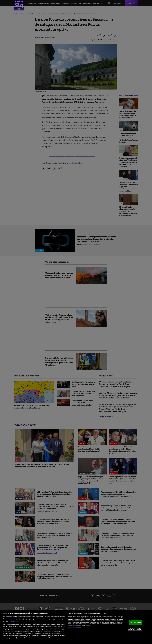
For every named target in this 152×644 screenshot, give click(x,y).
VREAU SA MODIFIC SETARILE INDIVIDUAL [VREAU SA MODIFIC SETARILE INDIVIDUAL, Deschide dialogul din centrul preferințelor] (135, 629)
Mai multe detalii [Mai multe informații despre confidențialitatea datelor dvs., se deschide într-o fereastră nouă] (13, 622)
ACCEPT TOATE (136, 622)
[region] (76, 627)
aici (63, 632)
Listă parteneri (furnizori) (75, 627)
